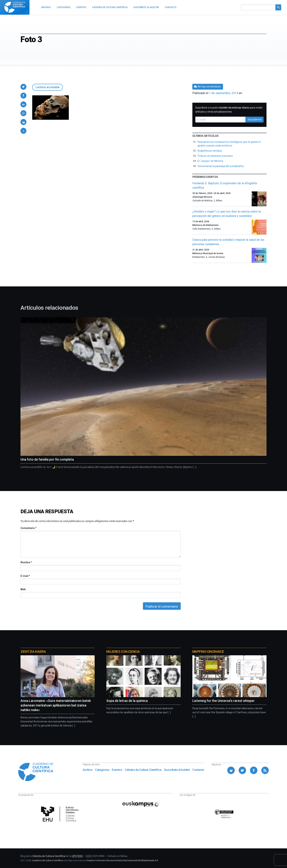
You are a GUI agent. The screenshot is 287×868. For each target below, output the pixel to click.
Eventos (117, 770)
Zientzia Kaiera (33, 652)
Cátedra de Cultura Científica (143, 770)
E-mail (25, 576)
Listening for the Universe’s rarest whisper (223, 701)
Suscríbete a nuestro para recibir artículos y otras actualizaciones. (229, 110)
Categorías (102, 770)
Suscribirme (255, 120)
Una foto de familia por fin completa (47, 459)
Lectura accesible (47, 87)
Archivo (88, 770)
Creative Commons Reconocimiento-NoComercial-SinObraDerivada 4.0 (122, 860)
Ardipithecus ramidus (210, 151)
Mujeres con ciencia (123, 652)
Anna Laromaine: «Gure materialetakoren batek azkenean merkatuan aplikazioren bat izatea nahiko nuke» (56, 705)
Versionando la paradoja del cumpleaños (221, 166)
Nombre (26, 562)
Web (23, 589)
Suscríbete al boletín (177, 770)
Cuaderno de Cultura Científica (47, 860)
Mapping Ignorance (208, 652)
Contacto (198, 770)
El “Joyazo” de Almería (210, 161)
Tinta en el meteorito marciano (215, 156)
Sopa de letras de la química (127, 701)
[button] (23, 87)
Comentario (28, 528)
